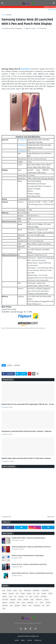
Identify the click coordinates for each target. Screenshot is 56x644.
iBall (48, 606)
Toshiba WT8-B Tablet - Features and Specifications (28, 538)
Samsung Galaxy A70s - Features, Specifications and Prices (31, 547)
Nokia (20, 600)
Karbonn (21, 597)
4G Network (22, 151)
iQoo (4, 609)
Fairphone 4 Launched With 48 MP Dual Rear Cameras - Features (26, 431)
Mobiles (9, 15)
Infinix (50, 594)
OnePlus (26, 600)
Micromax (44, 597)
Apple (15, 591)
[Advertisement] (28, 49)
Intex (11, 597)
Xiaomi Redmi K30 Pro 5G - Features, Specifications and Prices (32, 573)
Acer (4, 591)
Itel (15, 597)
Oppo (32, 600)
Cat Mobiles (45, 591)
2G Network (22, 140)
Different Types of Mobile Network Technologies (28, 556)
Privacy (30, 640)
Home (3, 15)
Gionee (23, 594)
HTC (38, 594)
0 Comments (43, 28)
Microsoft (5, 600)
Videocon (5, 606)
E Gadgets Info (34, 636)
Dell (17, 594)
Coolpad (11, 594)
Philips (46, 600)
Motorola (13, 600)
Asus (20, 591)
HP (34, 594)
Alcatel (9, 591)
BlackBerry (36, 591)
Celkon (4, 594)
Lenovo (36, 597)
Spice (24, 603)
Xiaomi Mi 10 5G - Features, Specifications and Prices (29, 564)
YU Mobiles (37, 606)
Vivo (11, 606)
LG (27, 597)
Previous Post (7, 517)
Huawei (44, 594)
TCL (37, 603)
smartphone (26, 69)
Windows (17, 606)
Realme (5, 603)
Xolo (30, 606)
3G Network (22, 145)
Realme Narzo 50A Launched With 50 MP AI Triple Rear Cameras (26, 458)
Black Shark (27, 591)
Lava (31, 597)
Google (29, 594)
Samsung (17, 365)
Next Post (50, 517)
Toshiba (48, 603)
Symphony (30, 603)
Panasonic (39, 600)
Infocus (5, 597)
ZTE (43, 606)
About (23, 640)
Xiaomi (24, 606)
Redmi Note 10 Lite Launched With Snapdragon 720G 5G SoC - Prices (28, 404)
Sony (18, 603)
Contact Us (38, 640)
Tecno (42, 603)
